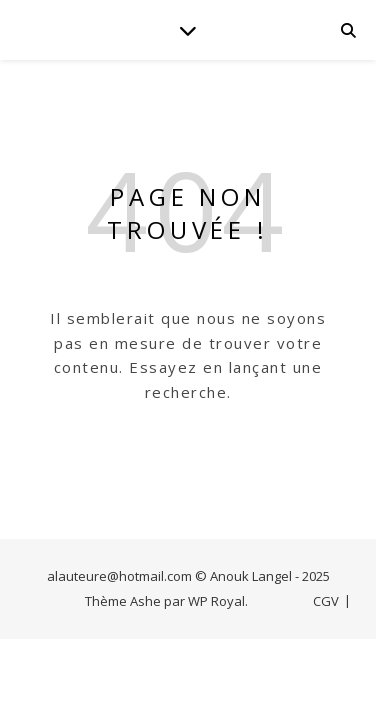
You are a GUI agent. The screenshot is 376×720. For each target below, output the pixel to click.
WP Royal (216, 601)
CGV (326, 601)
